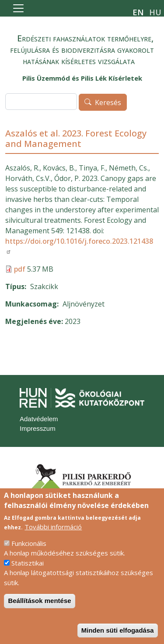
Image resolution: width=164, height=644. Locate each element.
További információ (53, 539)
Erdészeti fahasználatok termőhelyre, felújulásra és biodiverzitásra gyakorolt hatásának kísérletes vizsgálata (82, 49)
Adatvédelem (39, 419)
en (138, 12)
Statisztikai (28, 576)
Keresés (108, 102)
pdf (20, 269)
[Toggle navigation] (18, 8)
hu (155, 12)
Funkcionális (29, 556)
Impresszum (38, 428)
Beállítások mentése (39, 613)
